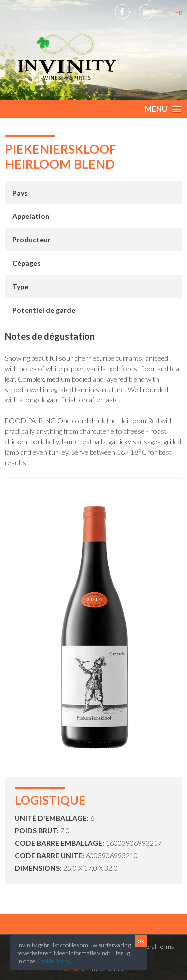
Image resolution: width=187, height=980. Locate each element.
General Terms (154, 946)
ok (141, 941)
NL (167, 13)
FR (179, 13)
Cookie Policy (53, 961)
